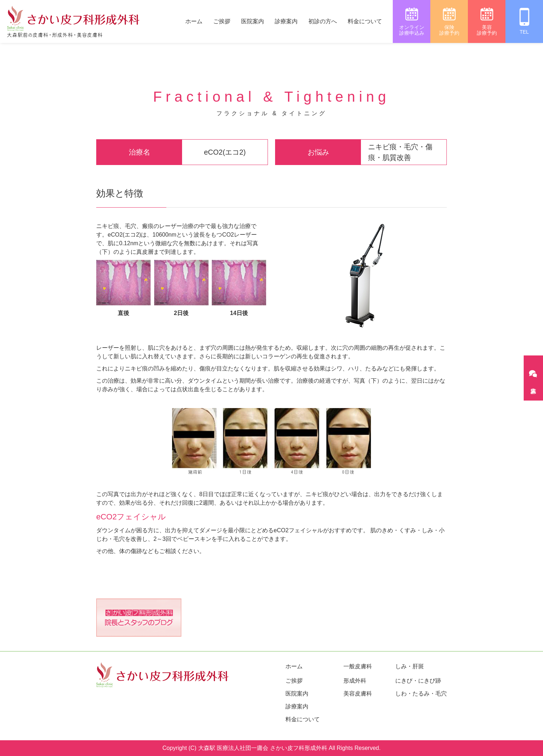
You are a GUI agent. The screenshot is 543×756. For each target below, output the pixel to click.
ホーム (194, 21)
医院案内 (253, 21)
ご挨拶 (222, 21)
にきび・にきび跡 (418, 681)
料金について (365, 21)
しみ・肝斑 (410, 666)
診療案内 (286, 21)
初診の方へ (323, 21)
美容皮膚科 (358, 694)
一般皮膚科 (358, 666)
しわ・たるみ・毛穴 (421, 694)
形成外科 (355, 681)
